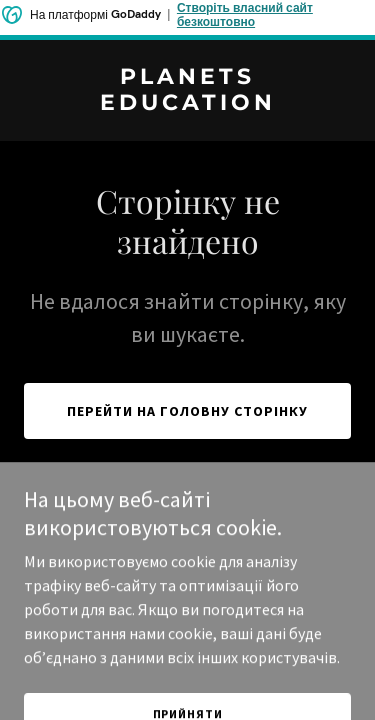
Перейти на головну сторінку (187, 411)
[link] (187, 104)
